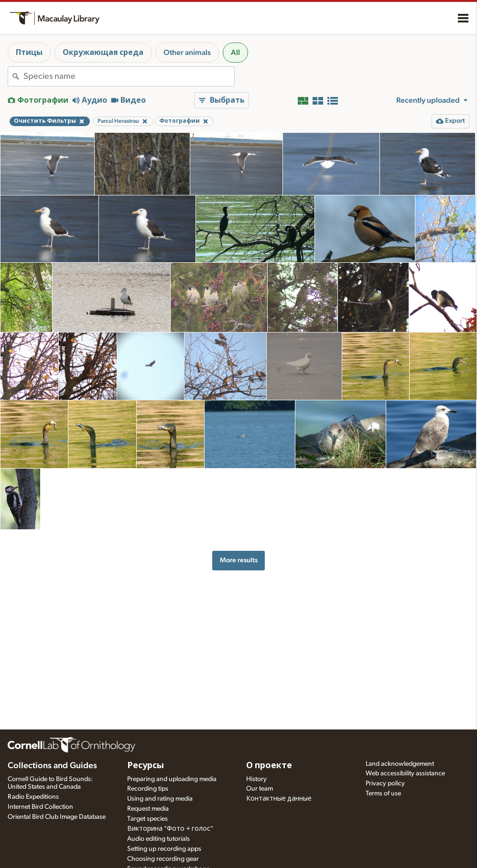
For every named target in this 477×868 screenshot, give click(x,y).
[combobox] (129, 76)
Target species (147, 819)
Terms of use (383, 793)
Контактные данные (279, 799)
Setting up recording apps (164, 849)
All (235, 53)
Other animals (187, 53)
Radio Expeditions (33, 797)
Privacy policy (385, 783)
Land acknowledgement (400, 764)
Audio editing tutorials (158, 839)
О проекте (269, 766)
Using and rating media (160, 799)
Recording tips (148, 789)
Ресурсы (146, 766)
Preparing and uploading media (172, 779)
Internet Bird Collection (40, 807)
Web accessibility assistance (405, 773)
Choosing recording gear (163, 859)
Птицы (29, 53)
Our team (260, 789)
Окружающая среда (103, 53)
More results (239, 560)
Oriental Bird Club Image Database (57, 817)
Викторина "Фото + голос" (170, 829)
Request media (148, 809)
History (256, 779)
